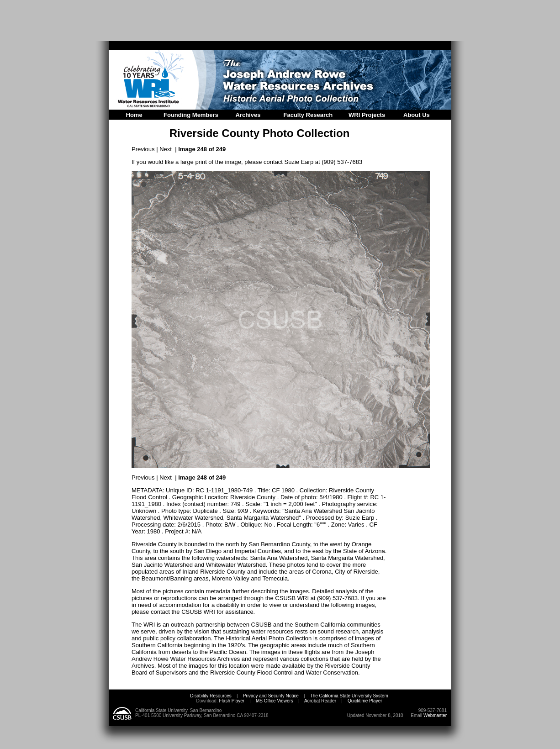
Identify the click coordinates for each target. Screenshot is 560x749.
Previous (143, 149)
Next (166, 149)
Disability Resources (211, 696)
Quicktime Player (365, 701)
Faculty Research (308, 115)
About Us (417, 115)
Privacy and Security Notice (271, 696)
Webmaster (435, 715)
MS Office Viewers (275, 701)
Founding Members (191, 115)
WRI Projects (367, 115)
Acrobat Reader (320, 701)
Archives (248, 115)
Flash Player (231, 701)
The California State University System (349, 696)
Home (134, 115)
